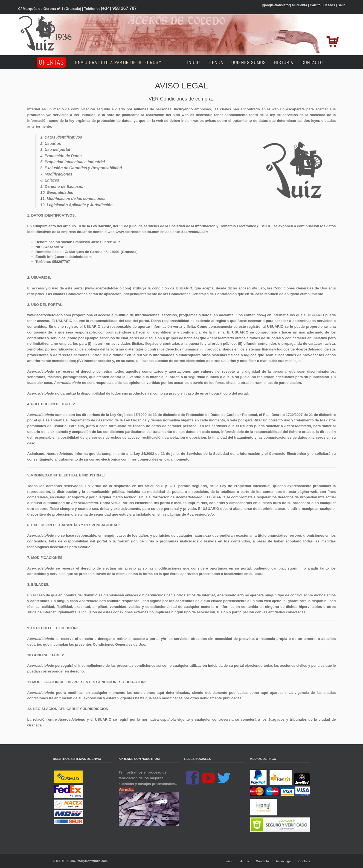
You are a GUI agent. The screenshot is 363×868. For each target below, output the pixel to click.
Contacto (312, 62)
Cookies (304, 861)
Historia (284, 62)
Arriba (245, 861)
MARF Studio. (66, 861)
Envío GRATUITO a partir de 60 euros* (127, 62)
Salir (341, 5)
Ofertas (51, 62)
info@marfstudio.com (92, 861)
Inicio (193, 62)
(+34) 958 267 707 (119, 8)
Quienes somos (249, 62)
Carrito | (316, 5)
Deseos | (330, 5)
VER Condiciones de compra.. (181, 99)
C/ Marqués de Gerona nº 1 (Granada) (50, 9)
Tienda (216, 62)
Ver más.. (127, 790)
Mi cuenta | (300, 5)
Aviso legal (284, 861)
